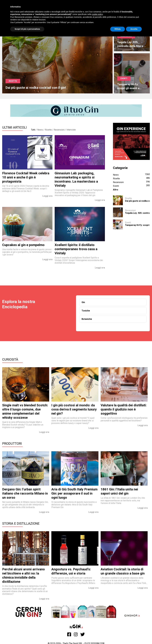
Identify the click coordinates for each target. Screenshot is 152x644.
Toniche (86, 311)
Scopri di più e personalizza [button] (27, 29)
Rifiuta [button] (118, 29)
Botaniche (87, 319)
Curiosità (10, 360)
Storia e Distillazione (21, 524)
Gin (83, 302)
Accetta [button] (134, 29)
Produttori (12, 444)
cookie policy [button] (97, 14)
